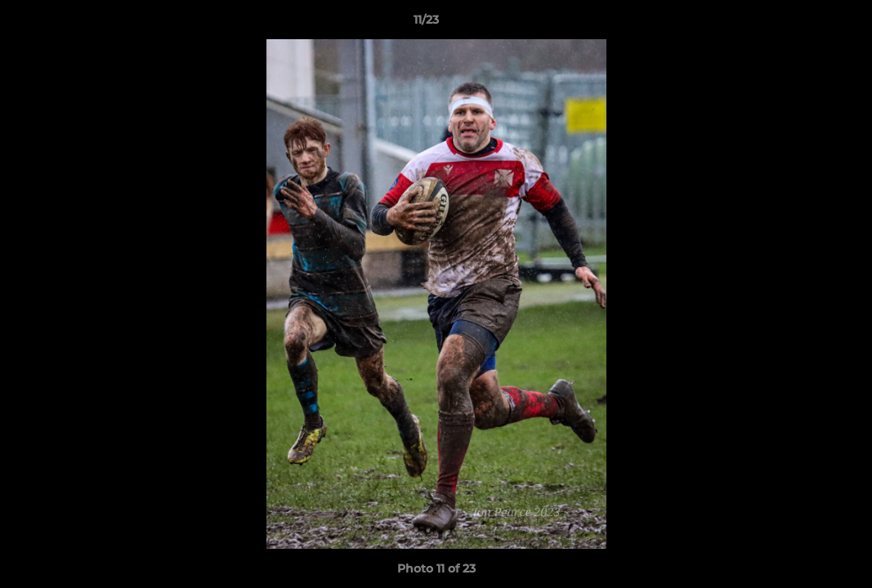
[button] (803, 24)
